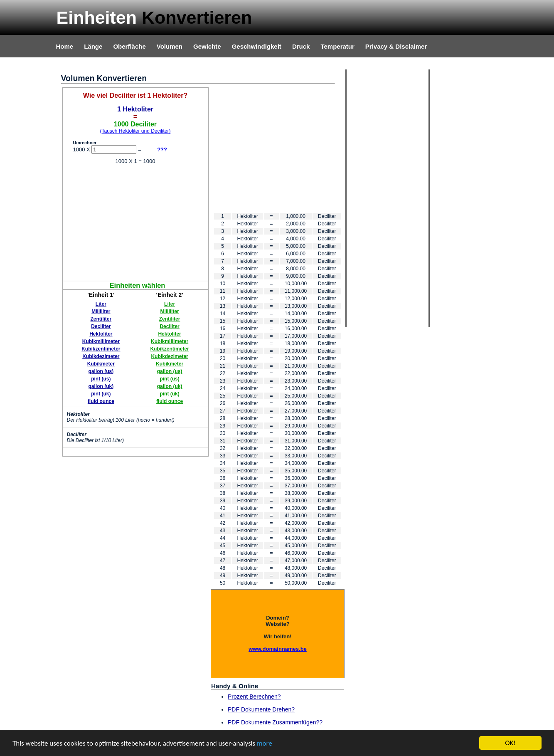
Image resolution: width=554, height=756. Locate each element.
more (265, 743)
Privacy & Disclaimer (396, 46)
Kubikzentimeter (101, 349)
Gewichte (207, 46)
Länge (93, 46)
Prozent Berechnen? (254, 697)
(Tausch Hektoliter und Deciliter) (135, 131)
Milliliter (101, 311)
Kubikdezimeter (101, 356)
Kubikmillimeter (101, 341)
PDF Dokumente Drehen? (261, 709)
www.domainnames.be (278, 649)
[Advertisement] (135, 222)
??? (162, 149)
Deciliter (101, 326)
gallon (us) (101, 371)
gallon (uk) (101, 386)
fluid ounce (101, 401)
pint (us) (101, 379)
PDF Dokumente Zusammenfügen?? (275, 722)
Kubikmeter (101, 364)
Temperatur (337, 46)
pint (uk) (101, 394)
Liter (101, 304)
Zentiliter (101, 319)
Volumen (170, 46)
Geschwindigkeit (257, 46)
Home (65, 46)
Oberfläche (129, 46)
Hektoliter (101, 334)
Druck (301, 46)
